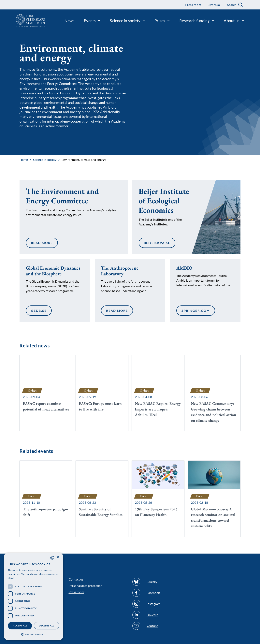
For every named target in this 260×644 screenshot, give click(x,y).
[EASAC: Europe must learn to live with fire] (102, 388)
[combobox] (52, 558)
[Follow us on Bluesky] (162, 582)
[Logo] (23, 20)
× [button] (58, 557)
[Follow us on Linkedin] (162, 615)
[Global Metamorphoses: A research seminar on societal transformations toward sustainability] (214, 499)
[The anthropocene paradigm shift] (46, 493)
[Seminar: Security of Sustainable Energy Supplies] (102, 493)
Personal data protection (86, 586)
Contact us (76, 579)
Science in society (45, 160)
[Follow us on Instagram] (162, 604)
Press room (76, 592)
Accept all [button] (20, 626)
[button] (34, 634)
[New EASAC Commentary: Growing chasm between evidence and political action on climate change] (214, 393)
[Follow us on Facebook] (162, 593)
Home (24, 160)
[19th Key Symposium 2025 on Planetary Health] (158, 493)
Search (232, 5)
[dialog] (34, 596)
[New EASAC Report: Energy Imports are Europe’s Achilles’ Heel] (158, 390)
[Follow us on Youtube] (162, 626)
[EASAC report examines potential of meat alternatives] (46, 388)
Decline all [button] (46, 626)
